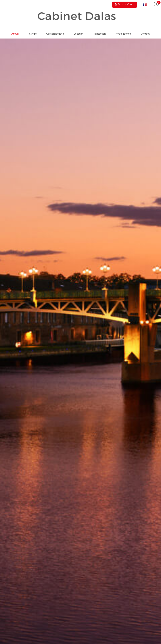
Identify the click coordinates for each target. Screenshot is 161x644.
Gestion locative (55, 34)
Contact (145, 34)
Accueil (15, 34)
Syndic (33, 34)
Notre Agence (123, 34)
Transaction (99, 34)
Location (79, 34)
